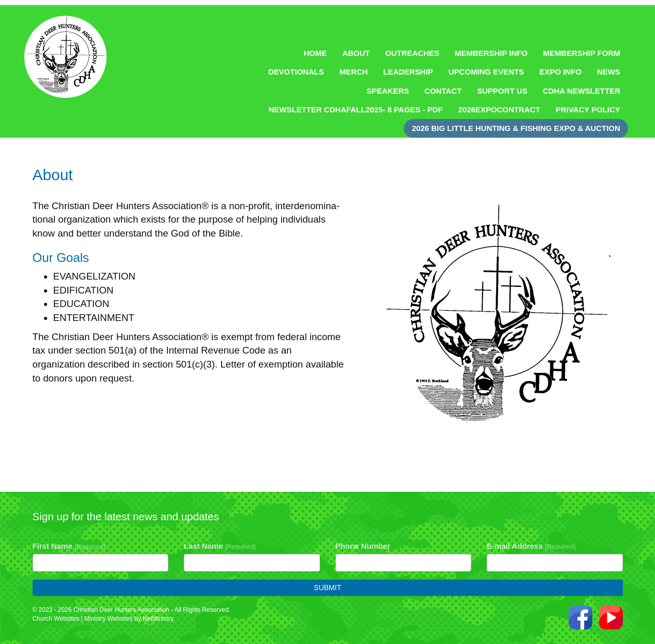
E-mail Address (531, 546)
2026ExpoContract (499, 109)
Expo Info (561, 72)
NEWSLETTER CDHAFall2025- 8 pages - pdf (356, 109)
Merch (354, 72)
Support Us (502, 91)
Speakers (388, 91)
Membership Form (582, 53)
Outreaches (412, 53)
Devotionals (296, 72)
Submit (327, 588)
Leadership (408, 72)
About (356, 53)
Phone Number (363, 546)
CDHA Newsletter (581, 91)
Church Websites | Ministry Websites (84, 619)
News (609, 72)
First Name (69, 546)
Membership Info (491, 53)
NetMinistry (158, 619)
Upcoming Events (486, 72)
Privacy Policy (588, 109)
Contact (443, 91)
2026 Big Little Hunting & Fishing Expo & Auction (516, 128)
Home (315, 53)
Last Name (220, 546)
